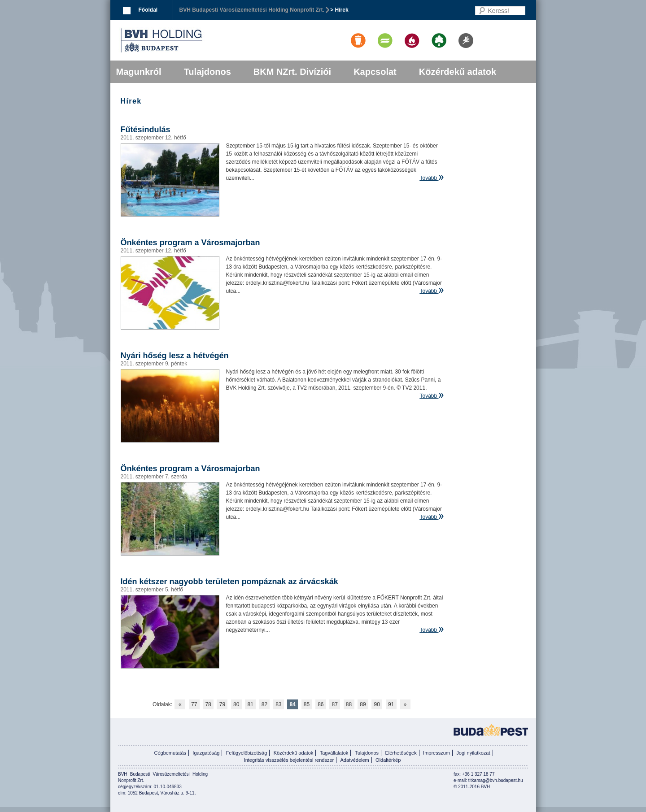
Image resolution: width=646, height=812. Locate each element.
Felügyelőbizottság (247, 753)
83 (278, 704)
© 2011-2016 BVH (472, 787)
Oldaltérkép (388, 760)
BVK (192, 40)
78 (208, 704)
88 (349, 704)
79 (222, 704)
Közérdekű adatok (458, 72)
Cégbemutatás (170, 753)
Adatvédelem (355, 760)
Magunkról (139, 72)
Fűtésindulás (146, 130)
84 (292, 704)
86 (321, 704)
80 (236, 704)
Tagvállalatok (334, 753)
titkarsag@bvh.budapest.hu (496, 780)
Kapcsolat (375, 72)
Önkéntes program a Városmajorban (190, 243)
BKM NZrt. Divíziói (292, 72)
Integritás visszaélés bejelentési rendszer (289, 760)
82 (264, 704)
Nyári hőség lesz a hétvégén (175, 356)
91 (391, 704)
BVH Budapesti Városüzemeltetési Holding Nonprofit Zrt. (252, 10)
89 (363, 704)
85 (307, 704)
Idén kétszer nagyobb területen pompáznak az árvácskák (229, 582)
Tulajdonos (207, 72)
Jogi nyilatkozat (473, 753)
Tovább (428, 178)
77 (194, 704)
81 (250, 704)
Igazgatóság (206, 753)
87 (335, 704)
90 (377, 704)
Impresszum (436, 753)
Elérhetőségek (401, 753)
